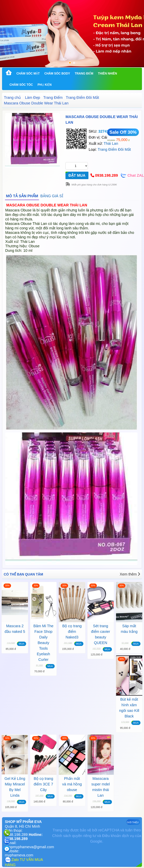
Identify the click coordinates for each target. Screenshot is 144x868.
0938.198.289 (107, 175)
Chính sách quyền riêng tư (74, 836)
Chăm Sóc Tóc (21, 85)
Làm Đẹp (33, 98)
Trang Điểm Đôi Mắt (82, 98)
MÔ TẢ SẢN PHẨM (22, 196)
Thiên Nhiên (107, 74)
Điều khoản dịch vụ (118, 836)
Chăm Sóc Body (57, 74)
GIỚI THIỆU (133, 822)
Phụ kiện (44, 85)
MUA (22, 644)
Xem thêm (130, 574)
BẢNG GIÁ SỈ (52, 196)
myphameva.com (19, 855)
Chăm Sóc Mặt (28, 74)
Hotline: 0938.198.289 (24, 837)
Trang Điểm (84, 74)
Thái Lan (111, 143)
